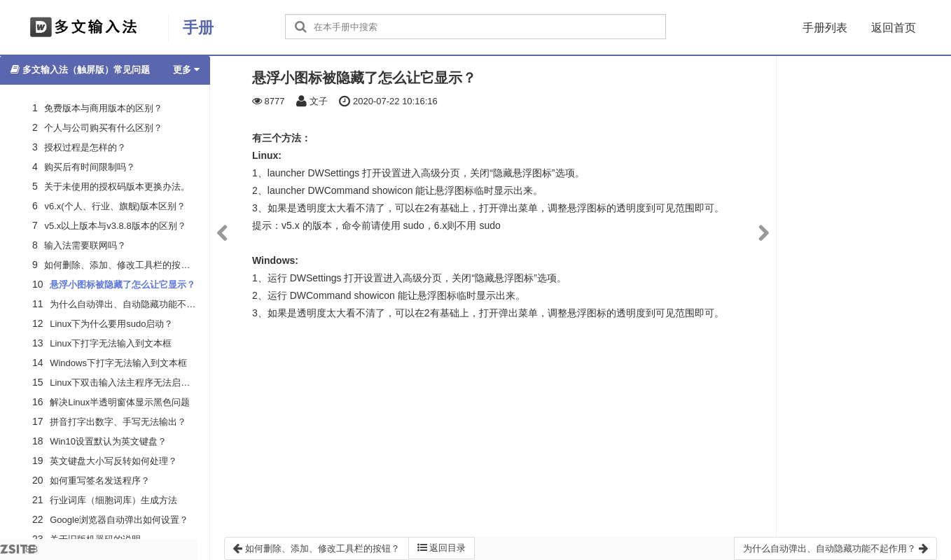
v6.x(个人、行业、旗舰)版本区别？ (115, 206)
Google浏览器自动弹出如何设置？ (119, 520)
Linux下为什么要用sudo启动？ (111, 324)
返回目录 (442, 548)
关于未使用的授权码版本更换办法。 (117, 187)
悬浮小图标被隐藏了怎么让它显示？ (123, 285)
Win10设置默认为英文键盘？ (108, 441)
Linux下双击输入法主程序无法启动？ (124, 383)
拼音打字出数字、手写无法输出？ (118, 422)
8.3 (19, 552)
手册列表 (825, 28)
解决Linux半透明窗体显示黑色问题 (120, 402)
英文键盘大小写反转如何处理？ (113, 461)
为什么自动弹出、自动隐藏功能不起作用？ (136, 304)
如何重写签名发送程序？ (100, 481)
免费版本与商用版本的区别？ (103, 108)
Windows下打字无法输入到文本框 (118, 363)
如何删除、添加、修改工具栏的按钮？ (122, 265)
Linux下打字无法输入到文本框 (111, 343)
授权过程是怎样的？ (85, 147)
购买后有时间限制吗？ (90, 167)
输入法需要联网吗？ (85, 245)
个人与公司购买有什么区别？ (103, 128)
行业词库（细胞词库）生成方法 (113, 500)
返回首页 (894, 28)
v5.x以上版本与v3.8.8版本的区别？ (115, 226)
